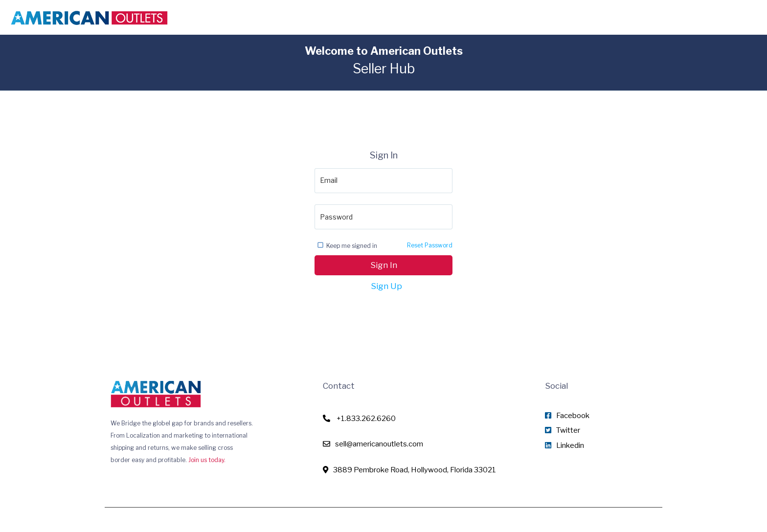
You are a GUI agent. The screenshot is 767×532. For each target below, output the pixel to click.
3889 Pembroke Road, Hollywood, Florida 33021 (409, 470)
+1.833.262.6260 (359, 419)
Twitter (563, 430)
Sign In (384, 265)
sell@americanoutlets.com (373, 444)
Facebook (567, 416)
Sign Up (386, 286)
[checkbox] (320, 245)
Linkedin (564, 445)
